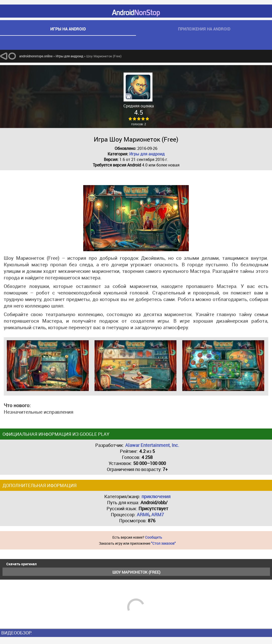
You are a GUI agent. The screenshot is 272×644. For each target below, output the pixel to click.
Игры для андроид (147, 154)
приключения (156, 496)
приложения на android (204, 29)
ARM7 (158, 514)
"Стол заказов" (163, 543)
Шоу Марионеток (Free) (136, 572)
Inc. (175, 445)
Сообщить (154, 537)
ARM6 (143, 514)
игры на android (68, 29)
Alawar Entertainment (147, 445)
